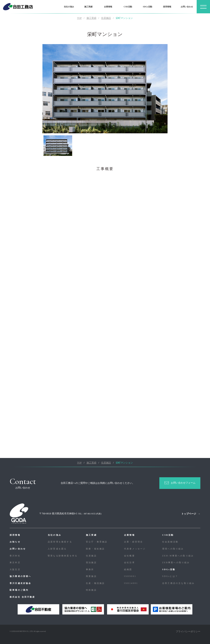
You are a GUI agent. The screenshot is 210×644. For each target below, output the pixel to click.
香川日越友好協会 (21, 583)
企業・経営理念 (134, 542)
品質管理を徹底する (60, 542)
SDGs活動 (147, 7)
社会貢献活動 (170, 542)
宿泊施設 (91, 562)
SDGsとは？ (170, 576)
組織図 (128, 569)
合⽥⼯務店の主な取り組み (178, 583)
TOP (79, 18)
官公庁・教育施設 (97, 542)
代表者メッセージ (135, 549)
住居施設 (91, 556)
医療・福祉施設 (95, 549)
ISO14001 (131, 583)
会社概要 (130, 556)
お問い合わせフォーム (183, 483)
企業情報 (108, 7)
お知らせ (15, 542)
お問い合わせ (187, 7)
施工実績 (88, 7)
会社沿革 (130, 562)
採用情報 (167, 7)
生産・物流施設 (95, 583)
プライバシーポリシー (188, 631)
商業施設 (91, 576)
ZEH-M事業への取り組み (178, 556)
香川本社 (15, 556)
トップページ (189, 514)
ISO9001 (130, 576)
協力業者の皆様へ (21, 576)
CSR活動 (128, 7)
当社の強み (69, 7)
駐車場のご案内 (19, 590)
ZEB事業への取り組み (176, 562)
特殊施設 (91, 590)
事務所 (90, 569)
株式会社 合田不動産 (22, 597)
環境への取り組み (173, 549)
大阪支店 (15, 569)
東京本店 (15, 562)
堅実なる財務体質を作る (63, 556)
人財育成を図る (57, 549)
